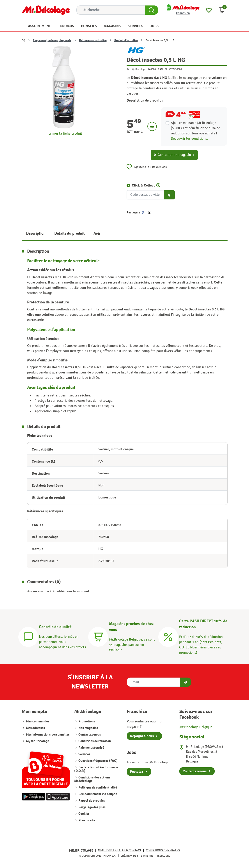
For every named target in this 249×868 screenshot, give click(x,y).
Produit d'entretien (126, 40)
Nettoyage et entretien (93, 40)
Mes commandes (38, 721)
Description (36, 233)
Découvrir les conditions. (189, 139)
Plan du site (86, 820)
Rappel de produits (91, 801)
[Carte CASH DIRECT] (168, 636)
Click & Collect (143, 185)
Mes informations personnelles (48, 735)
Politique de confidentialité (97, 788)
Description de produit (145, 100)
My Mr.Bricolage (38, 741)
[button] (222, 10)
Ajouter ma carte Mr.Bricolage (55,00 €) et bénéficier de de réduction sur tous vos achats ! (195, 128)
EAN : (161, 69)
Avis (97, 233)
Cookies (84, 814)
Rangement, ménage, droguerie (52, 40)
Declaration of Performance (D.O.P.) (96, 769)
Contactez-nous (89, 735)
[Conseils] (28, 636)
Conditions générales (163, 850)
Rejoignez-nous (142, 736)
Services (84, 754)
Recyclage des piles (92, 807)
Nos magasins (88, 728)
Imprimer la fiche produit (63, 134)
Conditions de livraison (94, 741)
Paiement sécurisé (91, 748)
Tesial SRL (163, 856)
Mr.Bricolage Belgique (196, 727)
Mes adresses (35, 728)
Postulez (137, 772)
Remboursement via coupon (97, 794)
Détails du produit (70, 233)
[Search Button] (151, 10)
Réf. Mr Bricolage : (137, 69)
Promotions (86, 721)
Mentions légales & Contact (120, 850)
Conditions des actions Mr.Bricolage (92, 779)
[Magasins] (98, 636)
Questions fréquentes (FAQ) (98, 761)
